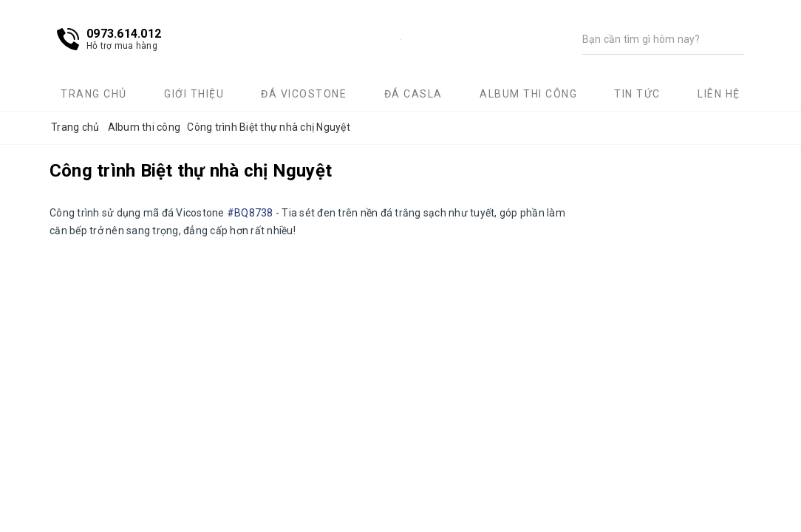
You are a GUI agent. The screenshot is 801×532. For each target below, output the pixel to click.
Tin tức (637, 94)
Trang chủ (94, 94)
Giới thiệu (194, 94)
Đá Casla (413, 94)
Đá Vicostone (304, 94)
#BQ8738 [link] (250, 213)
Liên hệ (719, 94)
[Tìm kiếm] (649, 39)
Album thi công (528, 94)
